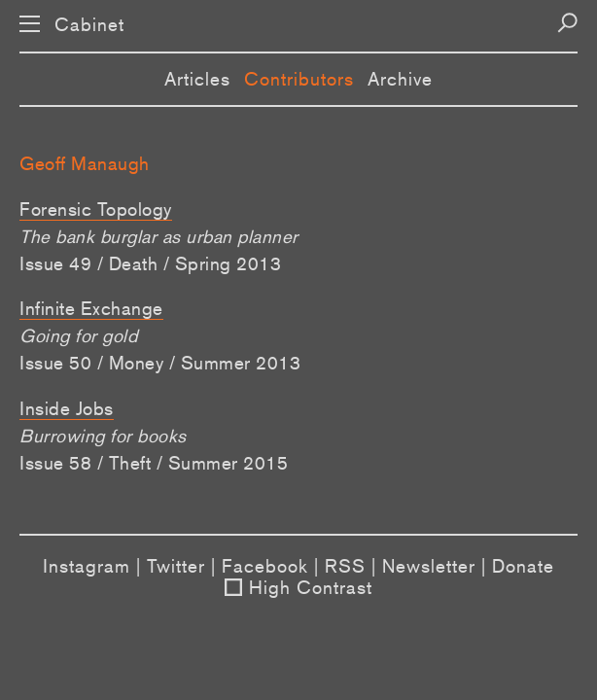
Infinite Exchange (91, 308)
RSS (345, 566)
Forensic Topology (96, 209)
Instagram (87, 566)
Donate (523, 566)
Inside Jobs (67, 408)
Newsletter (429, 566)
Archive (400, 79)
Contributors (299, 79)
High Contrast (311, 587)
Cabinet (89, 25)
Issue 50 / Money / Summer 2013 (160, 363)
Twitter (176, 566)
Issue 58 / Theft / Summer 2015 (154, 463)
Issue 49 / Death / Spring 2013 (150, 263)
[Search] (567, 23)
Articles (197, 79)
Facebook (265, 566)
